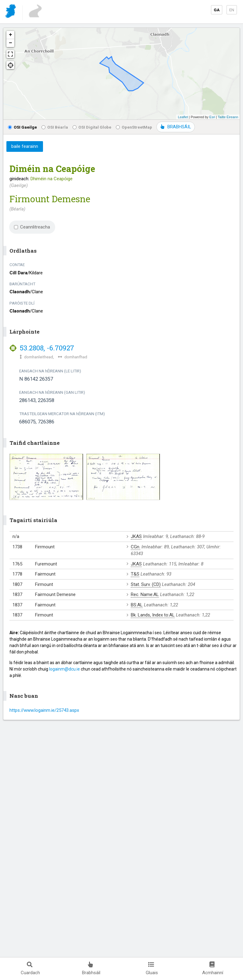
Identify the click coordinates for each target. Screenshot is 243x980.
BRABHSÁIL (176, 127)
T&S (135, 574)
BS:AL (137, 605)
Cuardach (30, 969)
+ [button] (11, 35)
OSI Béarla (55, 127)
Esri (212, 117)
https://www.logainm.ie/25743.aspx (44, 710)
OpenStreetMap (134, 127)
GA (217, 10)
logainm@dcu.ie (64, 669)
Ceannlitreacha (32, 227)
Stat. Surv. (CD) (146, 584)
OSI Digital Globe (92, 127)
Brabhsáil (91, 969)
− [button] (11, 43)
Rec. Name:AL (145, 594)
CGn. (136, 547)
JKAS (136, 536)
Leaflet (183, 117)
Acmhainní (213, 969)
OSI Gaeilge (22, 127)
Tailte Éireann (228, 117)
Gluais (152, 969)
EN (232, 10)
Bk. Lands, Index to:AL (153, 615)
